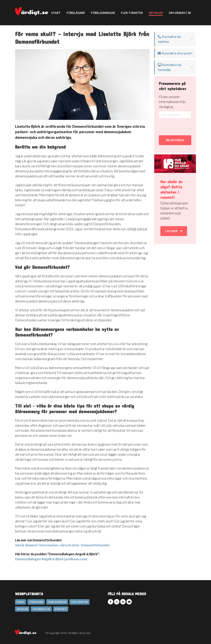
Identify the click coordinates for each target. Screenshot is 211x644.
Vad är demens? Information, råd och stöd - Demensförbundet (62, 545)
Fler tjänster (132, 13)
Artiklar (156, 13)
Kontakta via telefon (169, 39)
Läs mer (174, 231)
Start (56, 13)
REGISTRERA (175, 140)
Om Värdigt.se (180, 13)
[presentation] (179, 127)
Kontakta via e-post (175, 53)
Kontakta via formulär (169, 67)
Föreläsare (76, 13)
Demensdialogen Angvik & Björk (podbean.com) (51, 559)
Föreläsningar (103, 13)
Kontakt (58, 38)
